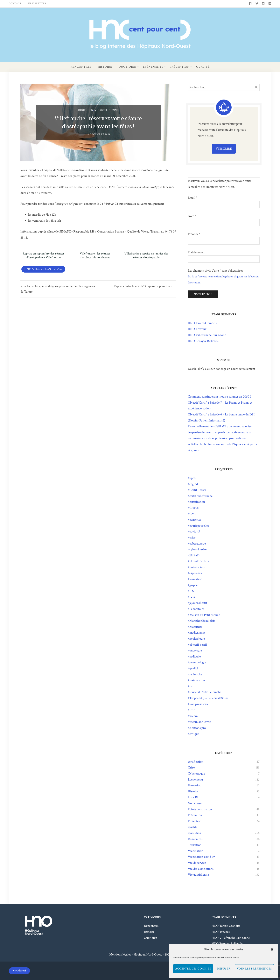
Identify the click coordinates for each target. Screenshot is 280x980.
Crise (191, 768)
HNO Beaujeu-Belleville (203, 341)
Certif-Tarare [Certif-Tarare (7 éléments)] (198, 490)
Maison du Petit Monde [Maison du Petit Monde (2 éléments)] (205, 615)
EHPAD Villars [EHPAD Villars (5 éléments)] (199, 561)
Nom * (192, 216)
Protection (195, 821)
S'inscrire (224, 149)
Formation (195, 785)
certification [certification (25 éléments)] (197, 502)
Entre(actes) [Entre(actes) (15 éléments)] (197, 567)
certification (196, 762)
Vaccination (196, 851)
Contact (15, 4)
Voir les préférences (254, 969)
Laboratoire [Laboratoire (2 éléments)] (197, 609)
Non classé (195, 803)
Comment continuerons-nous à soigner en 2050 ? (220, 397)
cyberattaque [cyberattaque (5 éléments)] (198, 544)
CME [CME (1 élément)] (193, 514)
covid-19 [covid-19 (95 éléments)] (195, 532)
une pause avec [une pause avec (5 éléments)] (199, 704)
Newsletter (37, 4)
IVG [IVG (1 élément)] (192, 597)
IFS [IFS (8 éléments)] (192, 591)
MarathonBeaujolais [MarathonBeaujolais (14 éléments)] (202, 621)
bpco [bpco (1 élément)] (192, 478)
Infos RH (194, 797)
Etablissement (197, 252)
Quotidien (127, 67)
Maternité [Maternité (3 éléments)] (196, 627)
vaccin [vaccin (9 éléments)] (194, 716)
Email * (193, 198)
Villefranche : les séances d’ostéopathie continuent (95, 256)
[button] (272, 949)
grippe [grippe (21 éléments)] (193, 585)
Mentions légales (120, 955)
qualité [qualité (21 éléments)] (194, 668)
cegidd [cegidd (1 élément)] (194, 484)
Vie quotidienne (107, 110)
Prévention (180, 67)
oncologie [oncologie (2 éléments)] (196, 650)
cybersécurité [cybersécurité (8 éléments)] (198, 549)
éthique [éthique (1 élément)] (194, 734)
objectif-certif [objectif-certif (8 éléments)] (198, 645)
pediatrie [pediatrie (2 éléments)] (195, 657)
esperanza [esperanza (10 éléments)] (196, 573)
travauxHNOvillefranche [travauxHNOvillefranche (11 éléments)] (205, 692)
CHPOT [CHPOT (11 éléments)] (195, 508)
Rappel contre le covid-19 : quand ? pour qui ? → (145, 286)
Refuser (224, 969)
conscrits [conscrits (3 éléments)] (195, 520)
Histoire (105, 67)
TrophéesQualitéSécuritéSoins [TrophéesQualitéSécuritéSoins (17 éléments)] (209, 698)
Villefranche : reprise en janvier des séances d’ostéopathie (146, 256)
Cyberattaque (196, 774)
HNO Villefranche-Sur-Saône (43, 269)
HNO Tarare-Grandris (202, 323)
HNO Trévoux (197, 329)
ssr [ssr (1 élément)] (191, 686)
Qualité (203, 67)
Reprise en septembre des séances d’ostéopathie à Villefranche (44, 256)
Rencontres (81, 67)
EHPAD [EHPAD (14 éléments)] (194, 555)
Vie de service (197, 863)
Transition (195, 845)
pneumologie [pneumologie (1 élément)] (198, 662)
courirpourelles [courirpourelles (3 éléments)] (199, 526)
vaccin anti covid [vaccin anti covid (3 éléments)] (200, 722)
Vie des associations (201, 869)
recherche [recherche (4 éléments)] (196, 674)
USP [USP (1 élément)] (192, 710)
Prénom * (194, 234)
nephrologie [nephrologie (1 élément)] (197, 639)
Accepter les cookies (193, 969)
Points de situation (200, 809)
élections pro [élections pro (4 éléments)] (198, 728)
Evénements (153, 67)
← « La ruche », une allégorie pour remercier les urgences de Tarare (58, 289)
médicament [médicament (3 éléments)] (197, 633)
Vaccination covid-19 (201, 857)
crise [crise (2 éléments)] (192, 538)
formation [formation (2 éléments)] (196, 579)
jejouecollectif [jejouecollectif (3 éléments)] (198, 603)
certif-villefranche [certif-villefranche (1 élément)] (201, 496)
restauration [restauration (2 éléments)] (197, 680)
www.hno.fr (19, 971)
